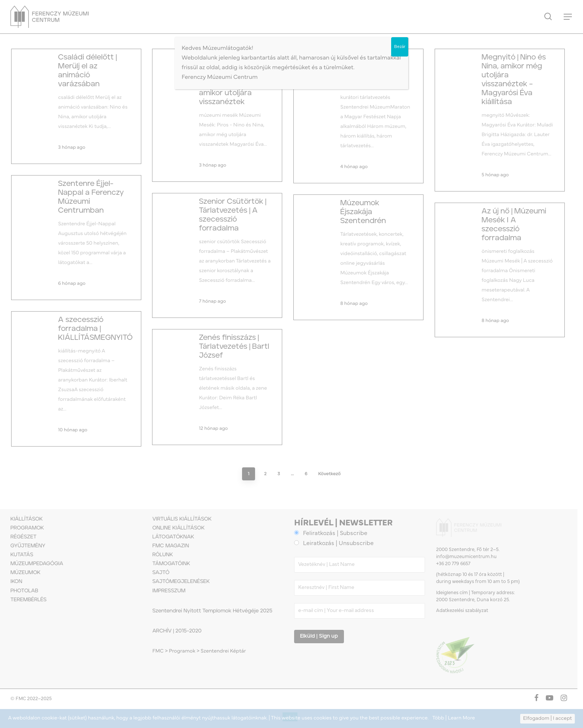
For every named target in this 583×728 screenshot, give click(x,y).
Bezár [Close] (400, 47)
